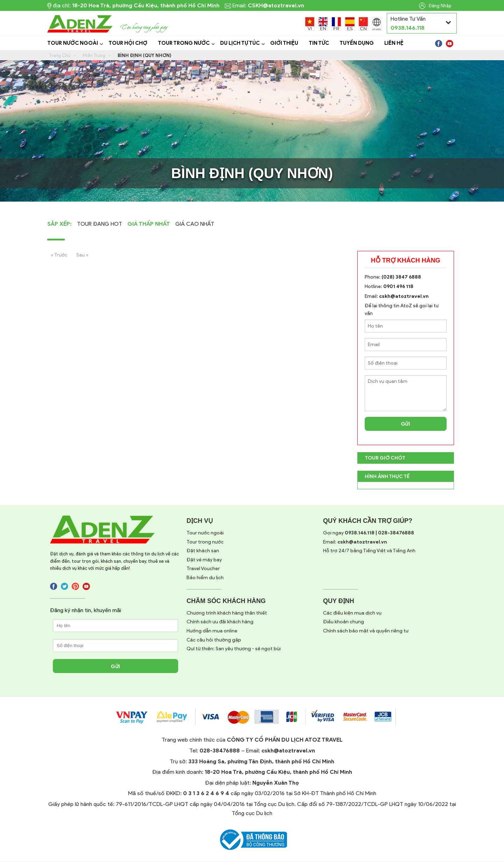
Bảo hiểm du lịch (205, 578)
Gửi (406, 424)
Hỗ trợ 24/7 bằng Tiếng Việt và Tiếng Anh (369, 551)
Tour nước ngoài (205, 533)
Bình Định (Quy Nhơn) (145, 55)
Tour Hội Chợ (128, 43)
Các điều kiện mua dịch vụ (352, 613)
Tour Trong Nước (184, 43)
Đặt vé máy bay (204, 560)
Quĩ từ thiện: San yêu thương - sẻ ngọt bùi (234, 649)
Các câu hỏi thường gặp (214, 640)
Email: (355, 542)
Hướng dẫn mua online (212, 631)
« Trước (59, 255)
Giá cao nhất (195, 224)
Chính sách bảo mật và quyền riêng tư (366, 631)
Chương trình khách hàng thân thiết (227, 613)
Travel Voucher (203, 569)
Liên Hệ (394, 43)
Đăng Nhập (435, 6)
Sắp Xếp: (59, 224)
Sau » (82, 255)
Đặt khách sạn (203, 551)
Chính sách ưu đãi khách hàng (220, 622)
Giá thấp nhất (149, 224)
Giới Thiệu (284, 43)
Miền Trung (94, 55)
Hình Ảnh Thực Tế (387, 476)
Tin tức (319, 43)
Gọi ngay (369, 533)
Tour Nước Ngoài (73, 43)
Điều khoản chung (344, 622)
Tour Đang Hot (100, 224)
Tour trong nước (205, 542)
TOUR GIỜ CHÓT (385, 458)
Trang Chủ (60, 55)
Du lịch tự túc (240, 43)
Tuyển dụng (357, 43)
